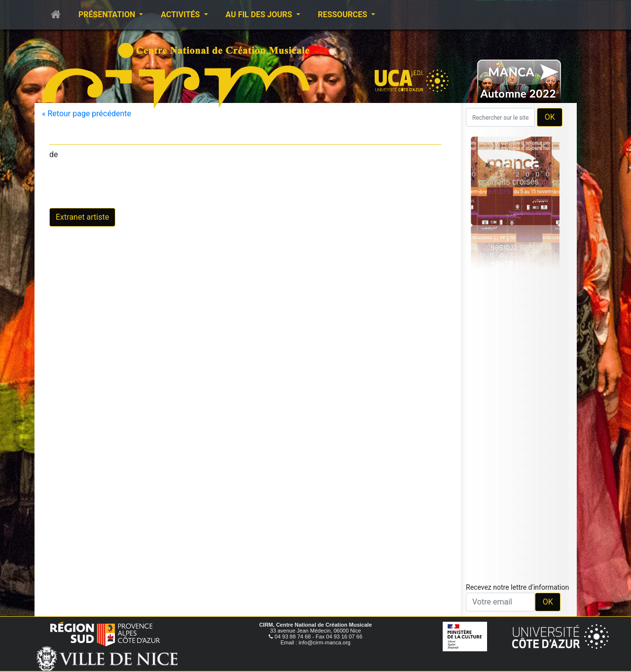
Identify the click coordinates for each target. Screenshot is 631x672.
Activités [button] (181, 15)
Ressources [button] (344, 15)
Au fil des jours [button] (260, 15)
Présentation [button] (108, 15)
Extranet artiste (82, 217)
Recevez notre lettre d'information (517, 587)
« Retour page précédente (87, 114)
